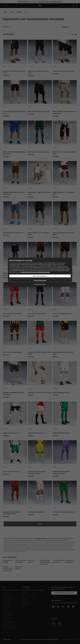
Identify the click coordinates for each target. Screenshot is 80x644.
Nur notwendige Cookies (40, 284)
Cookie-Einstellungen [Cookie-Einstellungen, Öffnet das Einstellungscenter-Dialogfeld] (40, 280)
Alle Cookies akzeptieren (40, 276)
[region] (40, 272)
